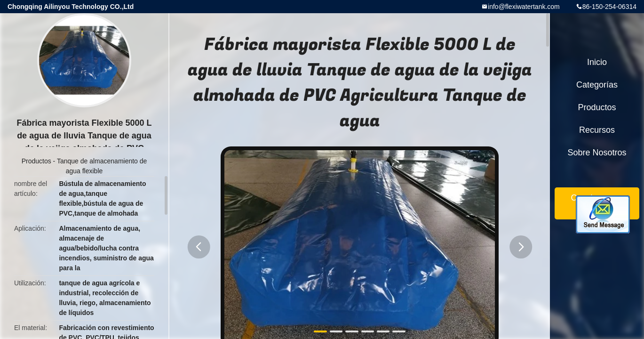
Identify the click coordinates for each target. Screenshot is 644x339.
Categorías (597, 85)
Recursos (597, 130)
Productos (36, 161)
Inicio (597, 62)
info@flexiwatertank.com (524, 7)
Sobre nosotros (597, 153)
